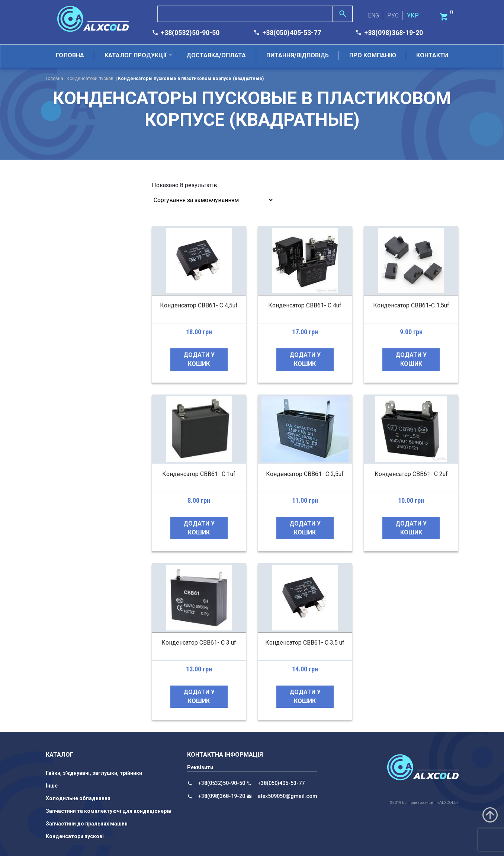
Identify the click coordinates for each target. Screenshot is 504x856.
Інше (52, 786)
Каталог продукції (135, 55)
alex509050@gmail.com (288, 796)
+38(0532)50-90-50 (190, 33)
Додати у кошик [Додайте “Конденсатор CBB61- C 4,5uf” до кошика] (199, 359)
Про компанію (373, 55)
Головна (70, 55)
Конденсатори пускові (91, 79)
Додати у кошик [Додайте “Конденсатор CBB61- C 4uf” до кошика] (305, 359)
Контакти (432, 55)
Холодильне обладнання (78, 798)
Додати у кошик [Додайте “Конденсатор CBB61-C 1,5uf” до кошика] (411, 359)
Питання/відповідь (298, 55)
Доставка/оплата (216, 55)
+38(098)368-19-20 (394, 33)
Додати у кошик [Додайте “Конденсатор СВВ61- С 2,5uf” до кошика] (305, 528)
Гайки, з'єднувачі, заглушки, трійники (94, 773)
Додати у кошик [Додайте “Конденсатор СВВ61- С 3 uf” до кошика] (199, 697)
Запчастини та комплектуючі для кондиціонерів (108, 811)
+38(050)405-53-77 (292, 33)
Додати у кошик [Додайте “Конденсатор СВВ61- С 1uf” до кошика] (199, 528)
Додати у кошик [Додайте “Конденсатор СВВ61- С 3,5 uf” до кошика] (305, 697)
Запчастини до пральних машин (87, 824)
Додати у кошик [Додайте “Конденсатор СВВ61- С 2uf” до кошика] (411, 528)
